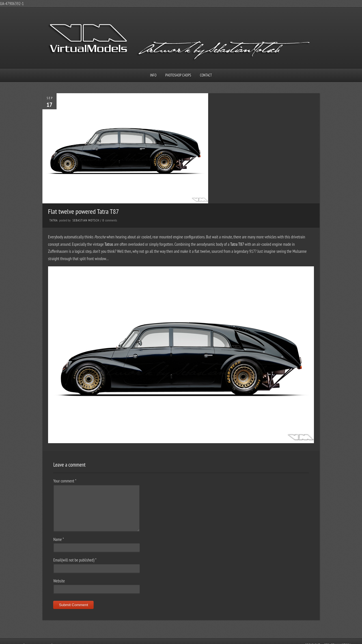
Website (59, 581)
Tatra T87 (237, 244)
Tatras (109, 244)
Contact (206, 75)
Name (58, 539)
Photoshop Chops (178, 75)
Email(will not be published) (75, 560)
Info (153, 75)
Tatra (54, 220)
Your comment (65, 481)
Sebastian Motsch (86, 220)
